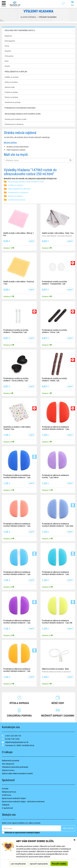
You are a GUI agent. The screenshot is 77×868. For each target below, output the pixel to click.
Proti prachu (9, 56)
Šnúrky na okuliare (11, 97)
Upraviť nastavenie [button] (39, 864)
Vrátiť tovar (7, 795)
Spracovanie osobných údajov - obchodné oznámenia (23, 801)
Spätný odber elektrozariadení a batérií (17, 773)
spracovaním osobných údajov (27, 833)
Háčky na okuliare (11, 82)
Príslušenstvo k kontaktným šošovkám (20, 108)
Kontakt (5, 789)
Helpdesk (6, 805)
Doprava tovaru (8, 770)
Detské (7, 66)
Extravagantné (10, 41)
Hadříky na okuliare (12, 77)
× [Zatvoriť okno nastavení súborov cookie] (75, 840)
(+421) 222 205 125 (13, 736)
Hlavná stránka (28, 17)
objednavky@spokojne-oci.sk (17, 742)
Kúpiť (32, 241)
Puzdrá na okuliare (11, 92)
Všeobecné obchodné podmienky (15, 767)
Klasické (8, 51)
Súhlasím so (21, 833)
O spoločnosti (7, 808)
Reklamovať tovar (9, 792)
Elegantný (8, 36)
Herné (7, 46)
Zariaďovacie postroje (13, 102)
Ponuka (4, 4)
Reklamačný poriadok (11, 761)
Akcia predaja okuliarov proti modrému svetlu (26, 182)
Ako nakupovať (8, 764)
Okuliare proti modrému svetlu (16, 119)
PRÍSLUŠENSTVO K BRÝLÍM (19, 189)
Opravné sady (10, 87)
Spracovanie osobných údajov (14, 798)
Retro (7, 61)
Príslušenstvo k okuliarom (14, 124)
